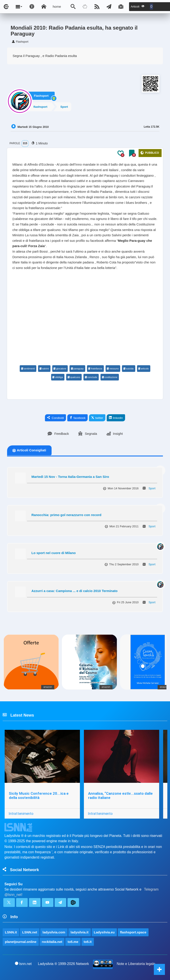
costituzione (109, 377)
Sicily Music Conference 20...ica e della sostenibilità (39, 796)
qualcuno (74, 377)
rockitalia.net (52, 942)
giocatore (60, 369)
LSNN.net (30, 932)
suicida (128, 369)
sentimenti (28, 369)
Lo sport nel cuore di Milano (54, 553)
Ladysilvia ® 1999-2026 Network (63, 964)
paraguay (77, 369)
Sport (65, 107)
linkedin (116, 418)
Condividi (56, 418)
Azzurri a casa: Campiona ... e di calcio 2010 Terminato (74, 591)
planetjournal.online (21, 942)
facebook (77, 418)
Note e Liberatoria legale (136, 964)
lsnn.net (23, 964)
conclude (91, 377)
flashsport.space (133, 932)
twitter (97, 418)
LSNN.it (11, 932)
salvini (44, 369)
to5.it (88, 942)
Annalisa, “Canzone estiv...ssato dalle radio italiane (120, 796)
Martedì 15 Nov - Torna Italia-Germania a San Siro (70, 477)
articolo (143, 369)
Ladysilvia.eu (104, 932)
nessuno (113, 369)
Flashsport (41, 96)
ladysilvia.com (54, 932)
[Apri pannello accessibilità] (32, 7)
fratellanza (95, 369)
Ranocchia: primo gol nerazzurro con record (66, 515)
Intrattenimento (21, 814)
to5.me (73, 942)
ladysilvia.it (80, 932)
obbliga (58, 377)
